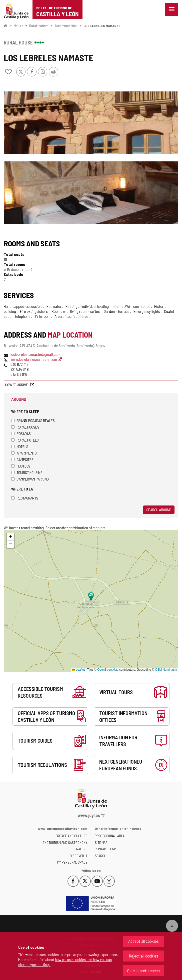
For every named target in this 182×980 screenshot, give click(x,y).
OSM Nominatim (166, 670)
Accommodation (66, 26)
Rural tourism (39, 26)
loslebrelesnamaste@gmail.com (35, 354)
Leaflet (78, 670)
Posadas (21, 433)
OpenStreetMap (108, 670)
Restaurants (25, 498)
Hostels (21, 466)
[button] (10, 537)
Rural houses (25, 427)
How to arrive (17, 385)
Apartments (24, 453)
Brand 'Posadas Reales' (33, 420)
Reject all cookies (143, 956)
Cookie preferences (143, 971)
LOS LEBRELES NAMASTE (102, 26)
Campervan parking (30, 479)
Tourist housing (27, 472)
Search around (159, 510)
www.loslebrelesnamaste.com (36, 359)
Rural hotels (25, 440)
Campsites (22, 459)
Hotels (20, 446)
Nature (18, 26)
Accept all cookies (143, 941)
